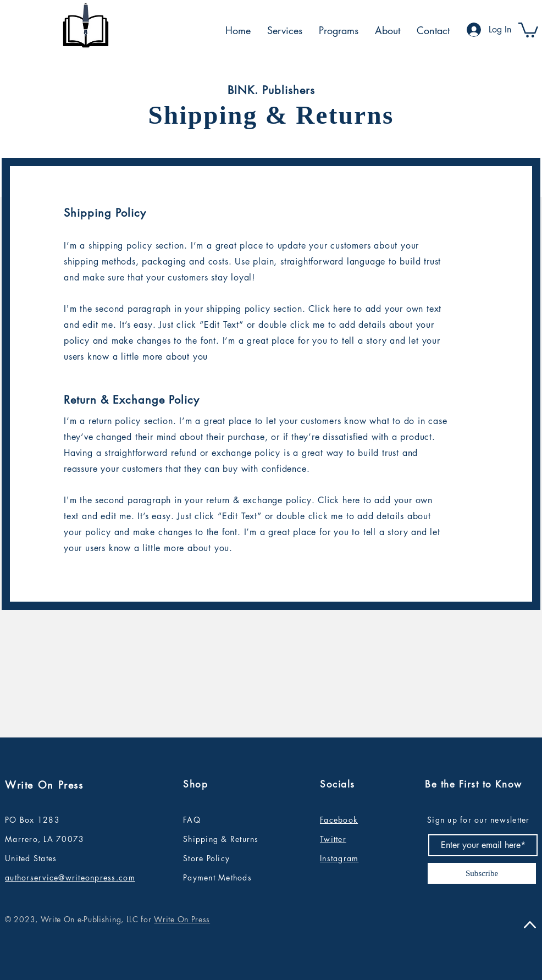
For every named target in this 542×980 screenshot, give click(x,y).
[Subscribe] (482, 873)
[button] (528, 29)
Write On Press (182, 919)
